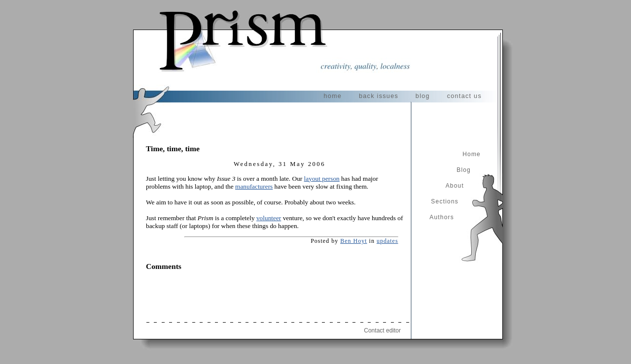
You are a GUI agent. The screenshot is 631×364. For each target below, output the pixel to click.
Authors (442, 217)
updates (387, 241)
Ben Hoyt (353, 241)
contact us (464, 96)
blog (423, 96)
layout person (322, 179)
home (333, 96)
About (455, 186)
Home (472, 154)
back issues (379, 96)
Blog (464, 170)
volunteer (269, 218)
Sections (445, 201)
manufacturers (254, 186)
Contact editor (382, 331)
